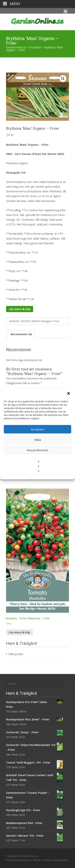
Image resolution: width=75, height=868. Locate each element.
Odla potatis (16, 654)
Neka (38, 440)
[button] (69, 394)
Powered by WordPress (19, 860)
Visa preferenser (37, 450)
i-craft (45, 860)
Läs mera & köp (20, 309)
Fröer (56, 321)
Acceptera (37, 429)
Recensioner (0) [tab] (21, 334)
